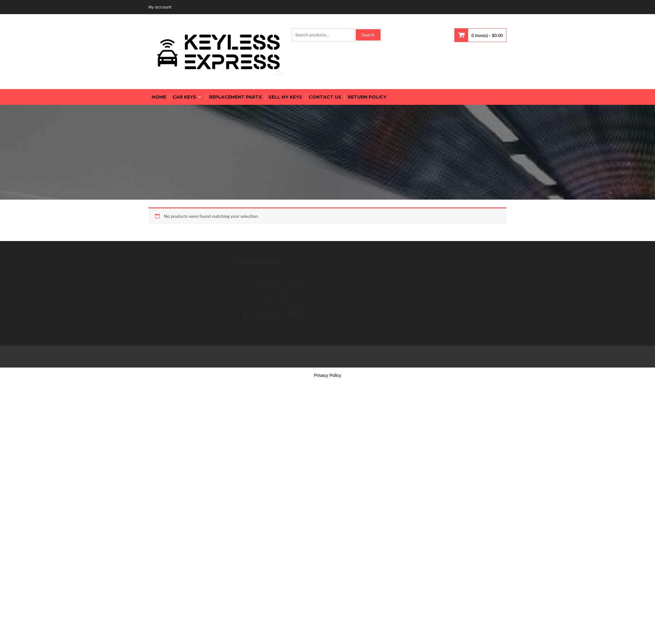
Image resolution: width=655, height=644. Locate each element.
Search (368, 35)
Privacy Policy (327, 375)
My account (160, 7)
